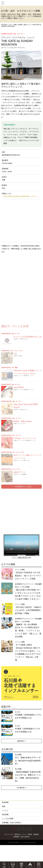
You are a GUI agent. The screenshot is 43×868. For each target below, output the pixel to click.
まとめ (28, 715)
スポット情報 (12, 25)
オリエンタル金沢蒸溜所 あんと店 (28, 337)
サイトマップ (8, 834)
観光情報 (5, 802)
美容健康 (24, 474)
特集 (22, 806)
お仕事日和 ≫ (22, 788)
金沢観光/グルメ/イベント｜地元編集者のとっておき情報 (28, 628)
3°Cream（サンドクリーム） (25, 438)
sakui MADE (19, 387)
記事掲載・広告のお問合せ (12, 823)
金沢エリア (17, 440)
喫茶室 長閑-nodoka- (23, 421)
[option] (21, 683)
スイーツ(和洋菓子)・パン (26, 376)
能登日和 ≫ (22, 741)
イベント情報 (28, 651)
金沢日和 (4, 25)
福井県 (20, 25)
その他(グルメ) (23, 339)
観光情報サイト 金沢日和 (22, 3)
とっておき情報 (8, 819)
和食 (20, 356)
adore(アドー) (19, 472)
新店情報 (5, 814)
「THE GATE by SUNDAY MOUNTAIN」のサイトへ (20, 196)
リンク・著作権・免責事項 (31, 834)
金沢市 (16, 339)
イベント (22, 810)
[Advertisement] (18, 274)
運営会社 (17, 834)
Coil (15, 354)
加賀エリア (17, 424)
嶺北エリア (27, 25)
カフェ (23, 424)
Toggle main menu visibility (3, 2)
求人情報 (28, 775)
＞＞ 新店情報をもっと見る (22, 487)
